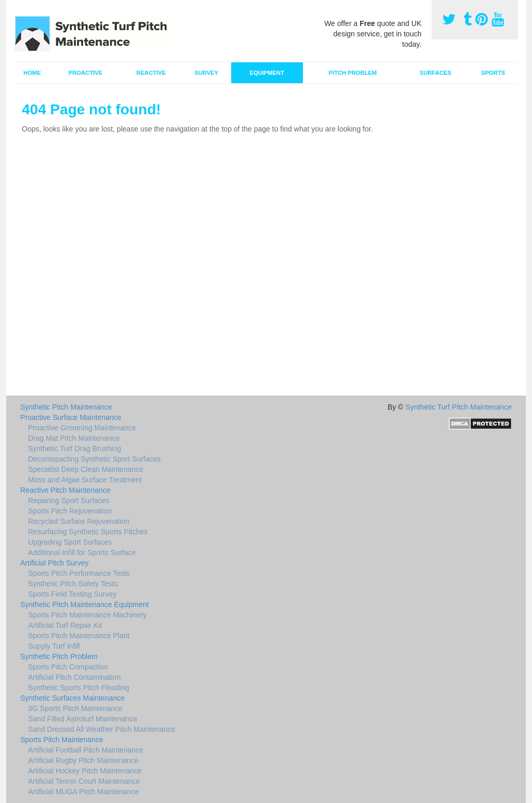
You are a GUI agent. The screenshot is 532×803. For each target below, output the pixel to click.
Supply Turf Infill (54, 646)
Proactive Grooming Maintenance (82, 428)
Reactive (151, 73)
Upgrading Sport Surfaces (70, 542)
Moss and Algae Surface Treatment (85, 480)
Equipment (267, 73)
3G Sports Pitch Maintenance (75, 708)
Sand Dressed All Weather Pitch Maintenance (102, 729)
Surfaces (436, 73)
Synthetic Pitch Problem (59, 656)
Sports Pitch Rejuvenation (70, 511)
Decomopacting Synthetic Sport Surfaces (94, 459)
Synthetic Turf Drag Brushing (75, 449)
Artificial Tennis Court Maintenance (84, 781)
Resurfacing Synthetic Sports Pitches (88, 532)
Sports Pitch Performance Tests (79, 573)
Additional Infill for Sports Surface (82, 552)
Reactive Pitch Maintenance (65, 490)
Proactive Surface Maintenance (71, 417)
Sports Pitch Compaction (68, 667)
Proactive (85, 73)
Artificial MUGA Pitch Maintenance (83, 792)
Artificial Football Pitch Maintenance (86, 750)
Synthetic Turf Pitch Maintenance (458, 407)
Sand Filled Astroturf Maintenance (83, 719)
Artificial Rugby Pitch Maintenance (83, 760)
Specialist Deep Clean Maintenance (86, 469)
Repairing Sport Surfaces (69, 501)
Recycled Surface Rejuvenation (79, 521)
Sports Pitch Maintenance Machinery (87, 615)
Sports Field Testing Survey (72, 594)
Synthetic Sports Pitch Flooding (79, 688)
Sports (493, 73)
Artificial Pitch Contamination (74, 677)
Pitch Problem (353, 73)
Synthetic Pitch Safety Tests (73, 584)
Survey (206, 73)
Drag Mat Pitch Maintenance (74, 438)
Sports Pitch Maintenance (62, 740)
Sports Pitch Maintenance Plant (79, 636)
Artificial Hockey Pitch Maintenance (85, 771)
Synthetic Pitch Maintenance (66, 407)
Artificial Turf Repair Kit (65, 625)
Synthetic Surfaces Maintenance (72, 698)
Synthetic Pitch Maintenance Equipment (84, 604)
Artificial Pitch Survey (54, 563)
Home (32, 73)
